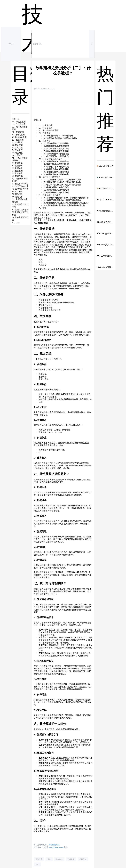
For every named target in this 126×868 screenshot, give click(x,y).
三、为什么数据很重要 (48, 130)
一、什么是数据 (46, 125)
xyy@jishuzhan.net (56, 847)
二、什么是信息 (46, 128)
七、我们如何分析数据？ (49, 177)
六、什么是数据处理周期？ (50, 159)
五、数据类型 (45, 141)
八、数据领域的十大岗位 (49, 195)
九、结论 (43, 208)
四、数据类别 (45, 133)
